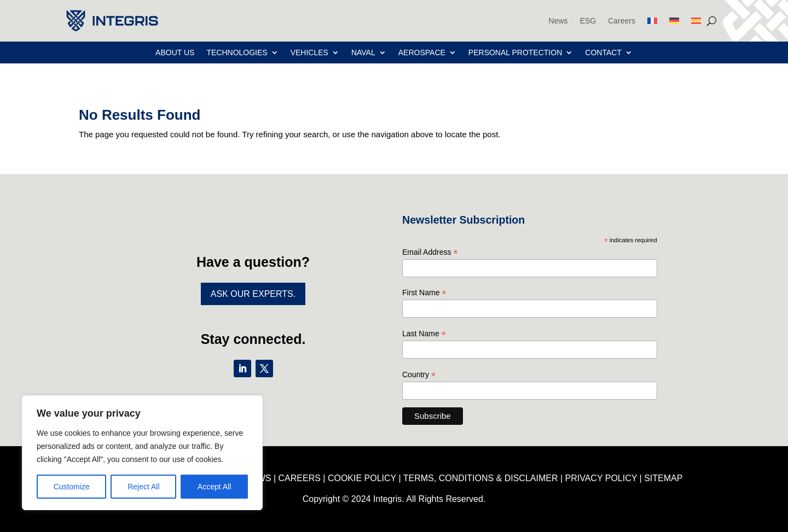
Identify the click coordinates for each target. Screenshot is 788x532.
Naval (363, 53)
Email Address (430, 252)
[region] (142, 453)
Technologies (237, 53)
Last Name (424, 334)
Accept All (214, 487)
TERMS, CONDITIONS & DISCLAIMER (481, 478)
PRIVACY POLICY (601, 478)
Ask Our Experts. (253, 294)
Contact (603, 53)
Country (419, 375)
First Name (424, 293)
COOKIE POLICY (362, 478)
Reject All (143, 487)
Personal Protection (515, 53)
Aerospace (422, 53)
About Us (175, 53)
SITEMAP (663, 478)
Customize (72, 487)
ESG (588, 21)
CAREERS (300, 478)
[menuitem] (652, 21)
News (558, 21)
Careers (622, 21)
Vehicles (309, 53)
